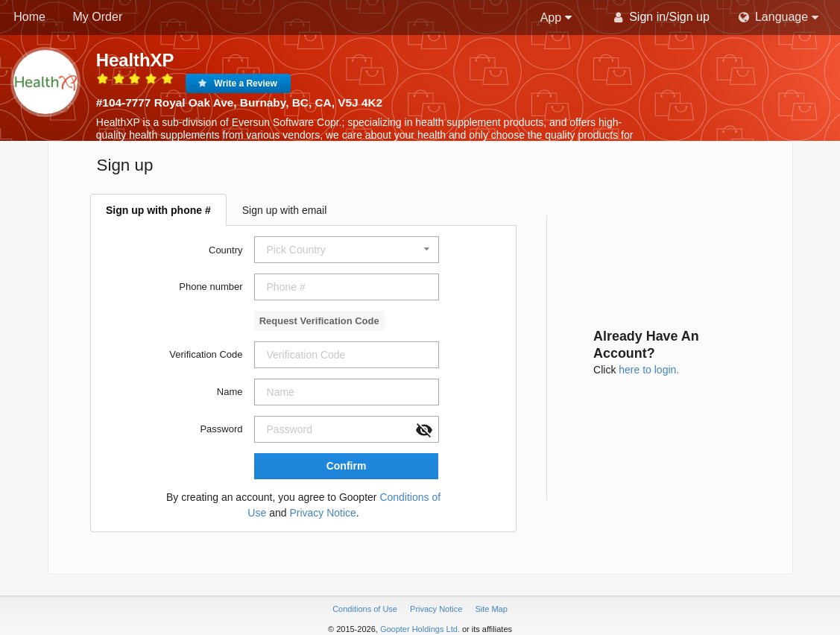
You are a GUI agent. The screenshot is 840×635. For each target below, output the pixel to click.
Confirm (347, 466)
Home (29, 17)
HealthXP (135, 60)
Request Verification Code (319, 321)
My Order (98, 17)
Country (226, 250)
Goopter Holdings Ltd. (420, 629)
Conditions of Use (366, 609)
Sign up (689, 17)
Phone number (211, 287)
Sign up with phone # (158, 210)
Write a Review (245, 83)
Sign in (647, 17)
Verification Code (206, 354)
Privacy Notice (322, 513)
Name (230, 392)
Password (221, 429)
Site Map (491, 609)
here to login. (649, 370)
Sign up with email (285, 210)
